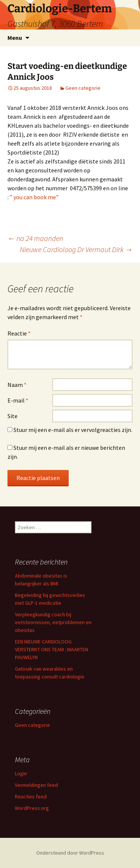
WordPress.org (32, 808)
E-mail (18, 400)
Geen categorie (83, 88)
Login (21, 773)
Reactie (19, 333)
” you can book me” (34, 197)
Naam (17, 385)
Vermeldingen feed (36, 785)
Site (13, 416)
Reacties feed (31, 797)
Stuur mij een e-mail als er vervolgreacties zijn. (73, 430)
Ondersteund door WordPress (70, 853)
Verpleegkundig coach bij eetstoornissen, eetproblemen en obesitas (53, 622)
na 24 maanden (35, 238)
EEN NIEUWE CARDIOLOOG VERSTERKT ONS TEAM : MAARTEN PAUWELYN (52, 649)
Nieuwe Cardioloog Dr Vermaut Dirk (76, 249)
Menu (15, 38)
